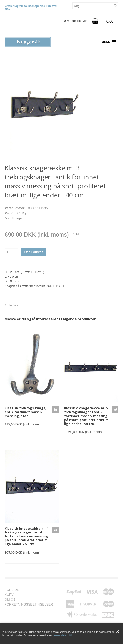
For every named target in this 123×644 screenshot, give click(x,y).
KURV (11, 595)
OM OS (12, 600)
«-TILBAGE (11, 305)
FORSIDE (14, 590)
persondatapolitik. (63, 635)
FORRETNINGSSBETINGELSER (31, 604)
